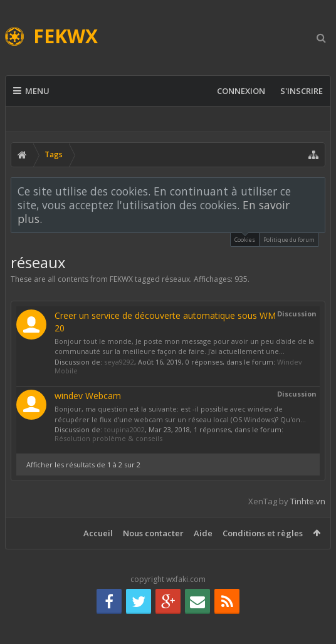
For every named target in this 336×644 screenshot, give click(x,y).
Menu (31, 91)
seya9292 (119, 362)
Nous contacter (153, 533)
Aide (203, 533)
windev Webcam (88, 396)
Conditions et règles (263, 533)
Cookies (245, 238)
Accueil (98, 533)
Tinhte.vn (308, 501)
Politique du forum (289, 240)
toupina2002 (124, 429)
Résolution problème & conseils (108, 438)
